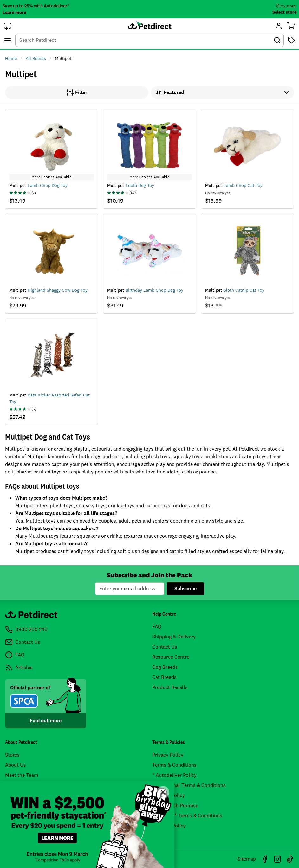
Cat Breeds (164, 677)
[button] (8, 26)
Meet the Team (22, 775)
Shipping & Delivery (174, 637)
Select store (284, 12)
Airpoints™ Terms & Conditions (187, 816)
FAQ (157, 627)
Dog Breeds (165, 667)
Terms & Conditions (174, 765)
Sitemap (247, 859)
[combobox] (149, 40)
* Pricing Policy (169, 826)
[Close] (163, 792)
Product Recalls (170, 687)
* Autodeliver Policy (174, 775)
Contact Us (165, 647)
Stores (12, 755)
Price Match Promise (175, 805)
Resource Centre (171, 657)
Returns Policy (169, 795)
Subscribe (185, 589)
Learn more (14, 12)
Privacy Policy (168, 755)
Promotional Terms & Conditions (189, 785)
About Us (16, 765)
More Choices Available (51, 177)
